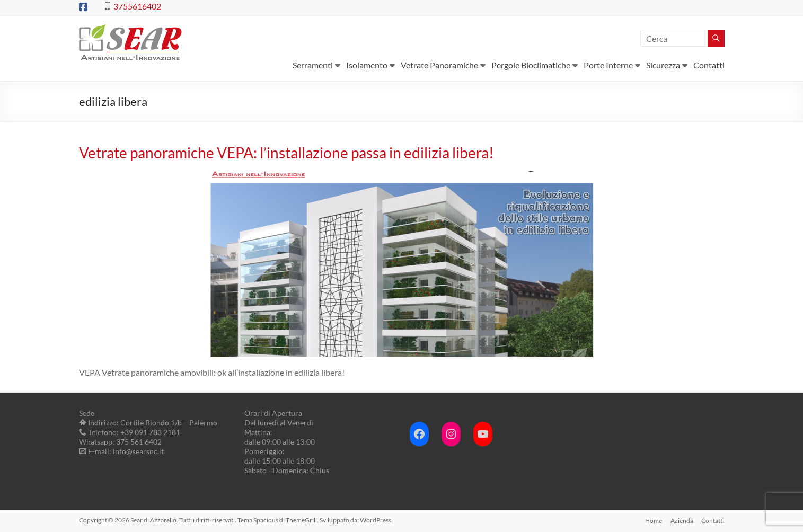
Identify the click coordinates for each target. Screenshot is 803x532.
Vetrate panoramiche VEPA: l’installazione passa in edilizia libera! (286, 153)
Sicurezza (663, 65)
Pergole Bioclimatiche (531, 65)
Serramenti (313, 65)
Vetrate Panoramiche (439, 65)
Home (654, 520)
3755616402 (137, 6)
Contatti (709, 65)
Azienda (682, 520)
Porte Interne (608, 65)
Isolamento (367, 65)
